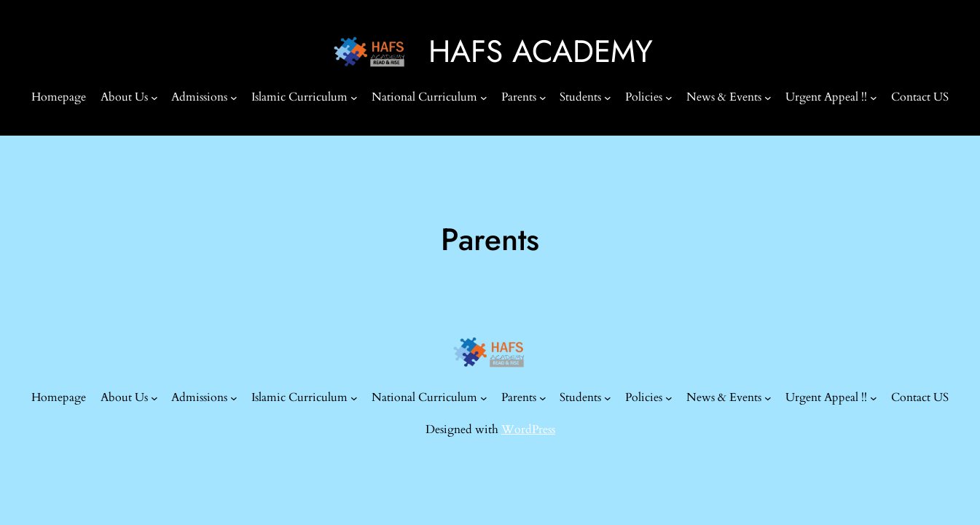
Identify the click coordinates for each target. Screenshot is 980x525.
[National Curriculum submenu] (484, 98)
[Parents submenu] (543, 98)
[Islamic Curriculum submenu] (354, 98)
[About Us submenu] (154, 98)
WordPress (528, 429)
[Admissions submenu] (234, 98)
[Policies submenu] (669, 98)
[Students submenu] (608, 98)
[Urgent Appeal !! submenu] (874, 98)
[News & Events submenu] (768, 98)
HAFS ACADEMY (541, 51)
